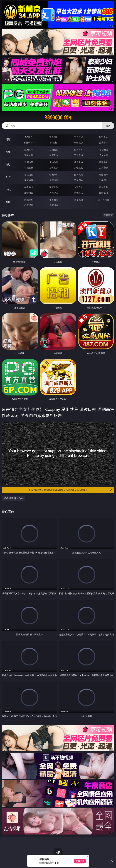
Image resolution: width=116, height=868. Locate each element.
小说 (8, 190)
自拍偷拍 (54, 150)
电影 (8, 164)
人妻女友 (79, 187)
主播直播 (79, 155)
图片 (8, 177)
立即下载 (80, 861)
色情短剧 (54, 205)
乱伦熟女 (79, 168)
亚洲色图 (54, 175)
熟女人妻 (29, 155)
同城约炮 (29, 200)
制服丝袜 (29, 168)
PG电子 (29, 137)
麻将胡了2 (29, 142)
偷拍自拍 (54, 162)
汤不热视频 (104, 200)
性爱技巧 (104, 193)
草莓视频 (79, 200)
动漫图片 (104, 175)
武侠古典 (104, 187)
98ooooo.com (58, 118)
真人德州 (54, 137)
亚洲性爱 (29, 162)
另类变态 (104, 168)
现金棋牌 (79, 142)
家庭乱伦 (54, 187)
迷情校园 (29, 193)
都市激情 (29, 187)
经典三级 (54, 168)
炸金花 (54, 142)
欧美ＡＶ (79, 150)
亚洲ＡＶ (29, 150)
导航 (8, 202)
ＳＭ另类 (104, 155)
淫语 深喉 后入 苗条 (14, 498)
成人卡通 (79, 162)
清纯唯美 (54, 180)
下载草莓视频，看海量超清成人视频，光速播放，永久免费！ (70, 490)
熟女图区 (79, 180)
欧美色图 (79, 175)
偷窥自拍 (29, 175)
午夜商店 (54, 200)
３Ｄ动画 (104, 150)
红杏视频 (29, 205)
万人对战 (79, 137)
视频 (8, 152)
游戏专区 (104, 137)
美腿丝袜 (29, 180)
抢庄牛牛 (104, 142)
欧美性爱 (104, 162)
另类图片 (104, 180)
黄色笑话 (79, 193)
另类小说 (54, 193)
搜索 (108, 126)
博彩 (8, 139)
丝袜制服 (54, 155)
